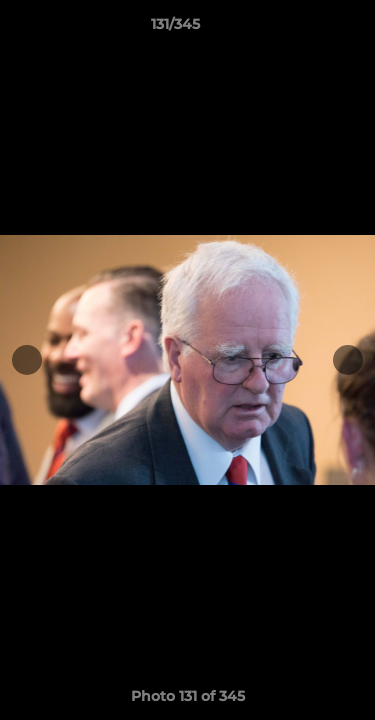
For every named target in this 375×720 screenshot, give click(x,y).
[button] (303, 29)
